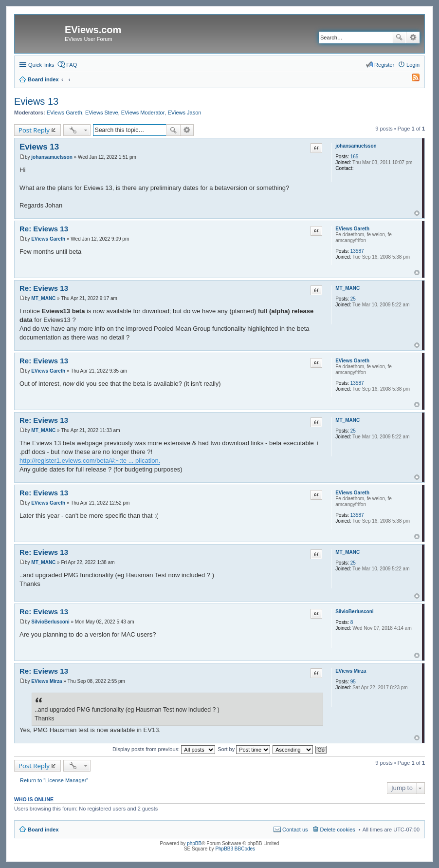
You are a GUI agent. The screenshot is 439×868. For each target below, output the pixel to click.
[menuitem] (411, 79)
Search (399, 38)
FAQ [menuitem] (72, 65)
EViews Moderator (143, 113)
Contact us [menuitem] (295, 830)
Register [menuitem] (384, 65)
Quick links (41, 65)
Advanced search (413, 38)
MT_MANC (348, 288)
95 (353, 682)
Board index (43, 830)
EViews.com (93, 30)
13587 (357, 251)
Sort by (244, 749)
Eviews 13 (36, 101)
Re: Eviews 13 (44, 229)
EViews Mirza (351, 671)
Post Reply (34, 130)
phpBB (194, 843)
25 (353, 299)
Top (417, 213)
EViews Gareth (64, 113)
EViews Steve (102, 113)
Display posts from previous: (164, 749)
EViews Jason (185, 113)
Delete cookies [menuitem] (338, 830)
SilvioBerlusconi (354, 612)
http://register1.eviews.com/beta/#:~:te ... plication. (90, 461)
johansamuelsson (356, 146)
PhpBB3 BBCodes (235, 849)
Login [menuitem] (413, 65)
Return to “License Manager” (54, 780)
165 (355, 157)
